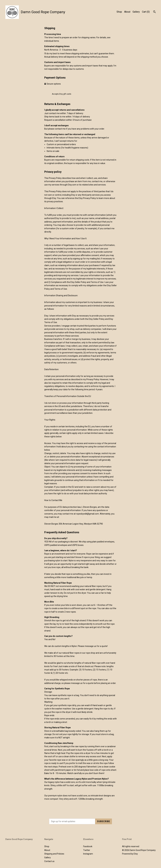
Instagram (88, 854)
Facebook (88, 846)
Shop (119, 12)
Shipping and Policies (54, 854)
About (127, 12)
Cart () (146, 12)
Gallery (136, 12)
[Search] (154, 12)
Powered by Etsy (130, 854)
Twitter (87, 850)
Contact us (49, 861)
